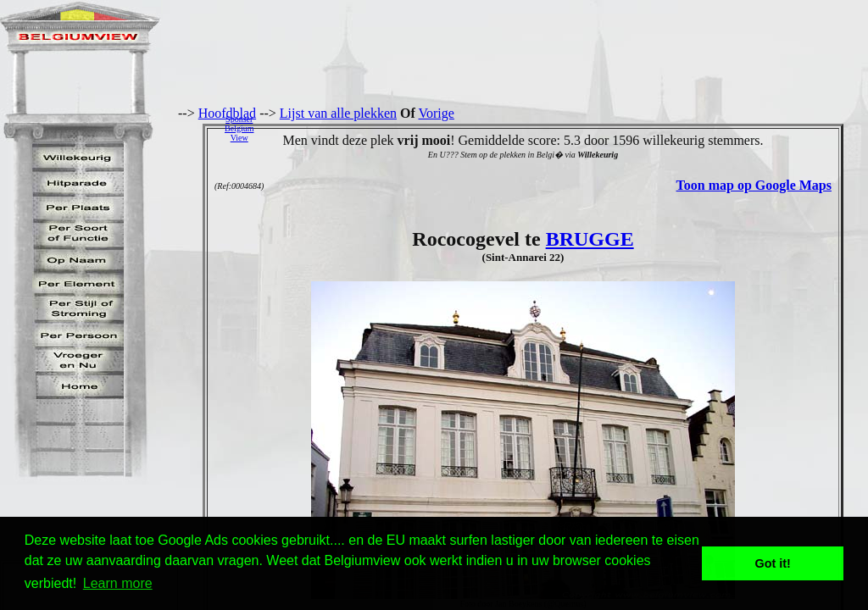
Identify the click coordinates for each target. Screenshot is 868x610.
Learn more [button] (118, 583)
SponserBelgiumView (239, 128)
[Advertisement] (565, 128)
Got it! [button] (773, 563)
